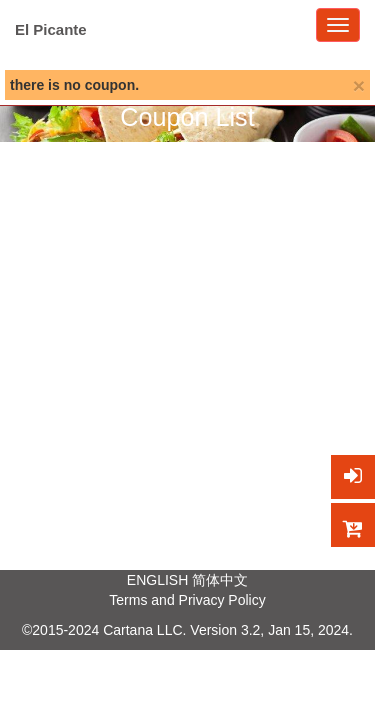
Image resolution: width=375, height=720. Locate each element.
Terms (128, 600)
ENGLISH (157, 580)
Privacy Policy (222, 600)
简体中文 (220, 580)
